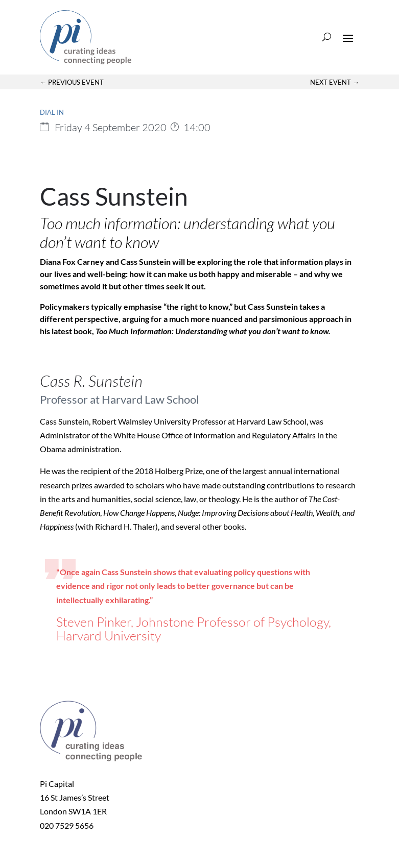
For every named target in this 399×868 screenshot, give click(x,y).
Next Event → (335, 82)
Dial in (52, 112)
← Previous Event (72, 82)
